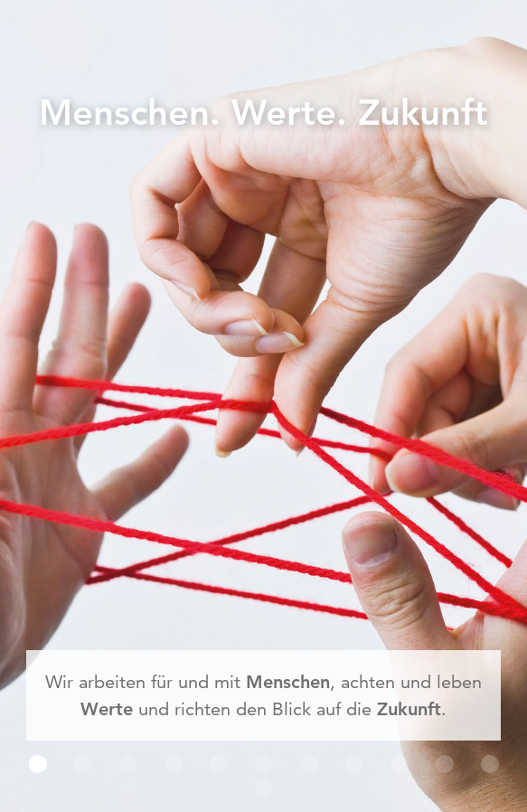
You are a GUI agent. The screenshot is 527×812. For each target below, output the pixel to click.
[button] (38, 764)
